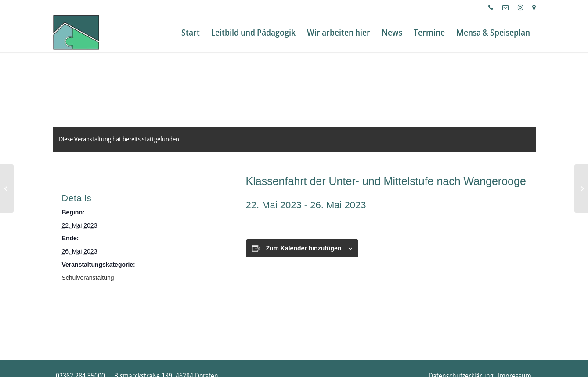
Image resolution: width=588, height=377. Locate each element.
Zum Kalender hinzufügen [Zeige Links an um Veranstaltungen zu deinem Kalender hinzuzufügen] (303, 248)
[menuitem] (491, 7)
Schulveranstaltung (88, 278)
